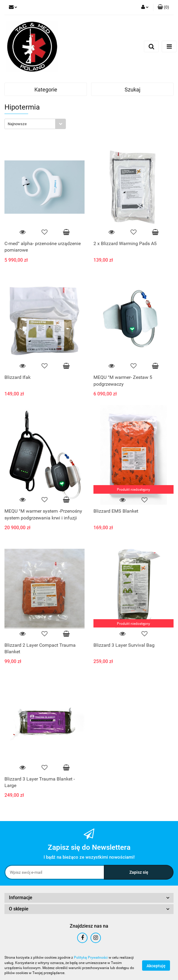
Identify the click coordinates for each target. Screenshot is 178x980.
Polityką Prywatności (91, 958)
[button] (163, 7)
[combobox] (35, 124)
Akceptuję (156, 965)
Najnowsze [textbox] (17, 124)
